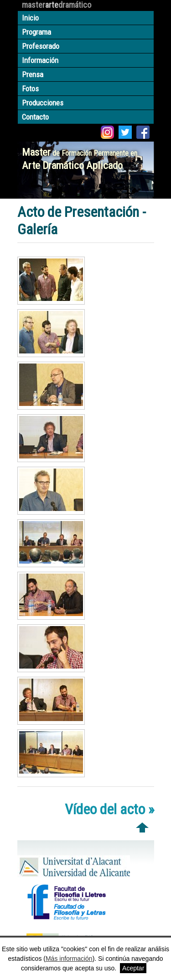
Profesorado (41, 46)
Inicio (30, 18)
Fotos (30, 89)
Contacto (35, 117)
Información (40, 60)
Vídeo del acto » (109, 809)
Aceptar (133, 968)
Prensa (33, 74)
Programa (36, 32)
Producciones (43, 103)
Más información (69, 959)
